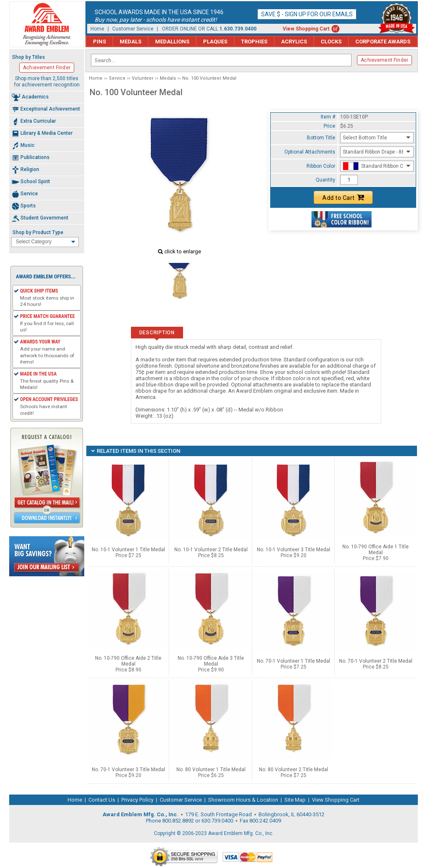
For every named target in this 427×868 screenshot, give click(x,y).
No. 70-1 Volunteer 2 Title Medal (376, 661)
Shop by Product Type (38, 232)
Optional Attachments (310, 152)
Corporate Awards (383, 42)
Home (97, 29)
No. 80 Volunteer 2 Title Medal (294, 770)
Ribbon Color (321, 166)
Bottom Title (321, 138)
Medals (131, 42)
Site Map (295, 800)
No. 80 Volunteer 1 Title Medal (211, 770)
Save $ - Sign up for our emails (307, 14)
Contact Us (102, 800)
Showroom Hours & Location (243, 800)
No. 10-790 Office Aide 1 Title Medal (376, 550)
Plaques (215, 42)
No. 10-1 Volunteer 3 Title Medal (294, 550)
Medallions (172, 42)
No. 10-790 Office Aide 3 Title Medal (211, 661)
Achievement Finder (384, 60)
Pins (99, 42)
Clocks (331, 42)
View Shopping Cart (306, 29)
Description (157, 333)
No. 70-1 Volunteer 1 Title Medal (294, 661)
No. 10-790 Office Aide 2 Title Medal (128, 661)
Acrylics (294, 42)
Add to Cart (343, 197)
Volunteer (143, 78)
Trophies (254, 42)
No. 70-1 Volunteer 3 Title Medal (128, 770)
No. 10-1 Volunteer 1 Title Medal (128, 550)
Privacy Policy (137, 800)
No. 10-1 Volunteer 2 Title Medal (211, 550)
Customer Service (133, 29)
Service (117, 78)
